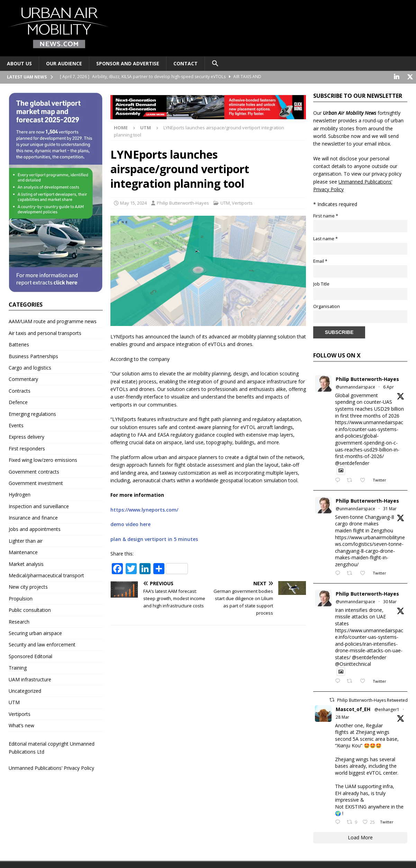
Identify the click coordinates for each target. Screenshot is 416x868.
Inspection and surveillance (39, 506)
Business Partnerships (33, 356)
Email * (320, 261)
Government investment (36, 482)
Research (19, 621)
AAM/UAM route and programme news (53, 321)
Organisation (327, 306)
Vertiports (242, 203)
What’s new (21, 725)
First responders (27, 448)
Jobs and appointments (35, 529)
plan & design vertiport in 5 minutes (154, 538)
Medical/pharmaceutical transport (46, 575)
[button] (215, 64)
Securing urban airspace (35, 632)
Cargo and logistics (30, 367)
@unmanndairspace (355, 387)
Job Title (321, 283)
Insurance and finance (33, 517)
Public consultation (30, 610)
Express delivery (26, 436)
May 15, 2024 (133, 203)
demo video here (130, 524)
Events (16, 425)
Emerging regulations (32, 413)
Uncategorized (25, 690)
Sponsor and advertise (128, 63)
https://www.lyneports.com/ (144, 509)
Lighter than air (26, 540)
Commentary (23, 379)
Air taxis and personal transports (45, 332)
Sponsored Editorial (30, 656)
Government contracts (34, 471)
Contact (186, 63)
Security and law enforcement (42, 644)
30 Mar (390, 601)
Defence (18, 402)
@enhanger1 (387, 709)
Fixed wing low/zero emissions (43, 460)
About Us (19, 63)
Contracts (20, 390)
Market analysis (26, 563)
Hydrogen (20, 494)
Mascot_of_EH (353, 708)
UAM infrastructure (30, 679)
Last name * (325, 238)
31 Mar (390, 508)
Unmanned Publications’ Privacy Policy (51, 768)
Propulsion (21, 598)
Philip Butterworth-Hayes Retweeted (372, 699)
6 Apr (388, 387)
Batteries (19, 344)
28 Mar (342, 717)
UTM (225, 203)
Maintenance (23, 552)
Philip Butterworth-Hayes (183, 203)
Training (18, 667)
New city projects (28, 586)
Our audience (64, 63)
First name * (326, 215)
